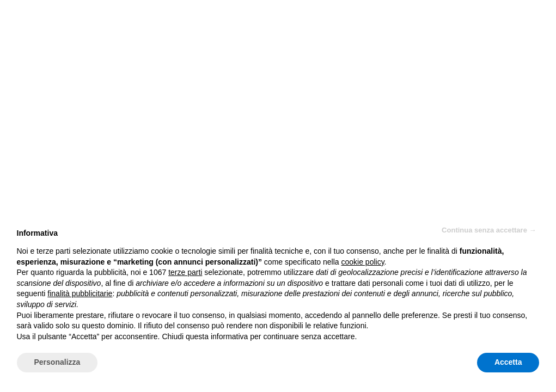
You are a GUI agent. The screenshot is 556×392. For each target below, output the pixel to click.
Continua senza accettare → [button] (489, 230)
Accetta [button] (508, 362)
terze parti (185, 272)
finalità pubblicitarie (80, 293)
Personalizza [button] (57, 362)
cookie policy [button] (362, 262)
